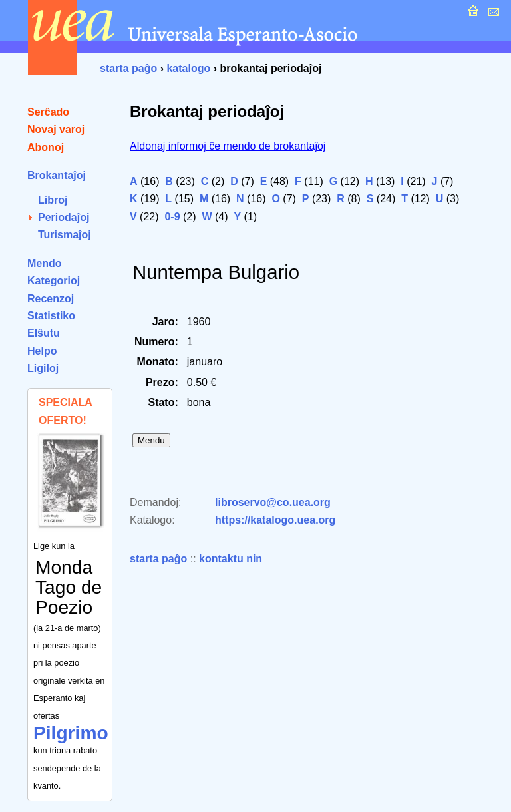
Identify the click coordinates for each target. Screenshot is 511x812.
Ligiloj (43, 368)
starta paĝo (128, 68)
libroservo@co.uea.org (273, 502)
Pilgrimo (71, 733)
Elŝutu (44, 333)
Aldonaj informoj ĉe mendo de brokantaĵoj (228, 146)
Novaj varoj (56, 129)
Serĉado (48, 112)
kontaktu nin (231, 559)
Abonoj (46, 147)
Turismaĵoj (65, 235)
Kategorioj (54, 281)
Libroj (53, 200)
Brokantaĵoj (57, 175)
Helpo (42, 351)
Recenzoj (51, 299)
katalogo (188, 68)
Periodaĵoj (64, 217)
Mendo (45, 263)
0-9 (172, 217)
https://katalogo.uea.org (275, 520)
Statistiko (51, 316)
